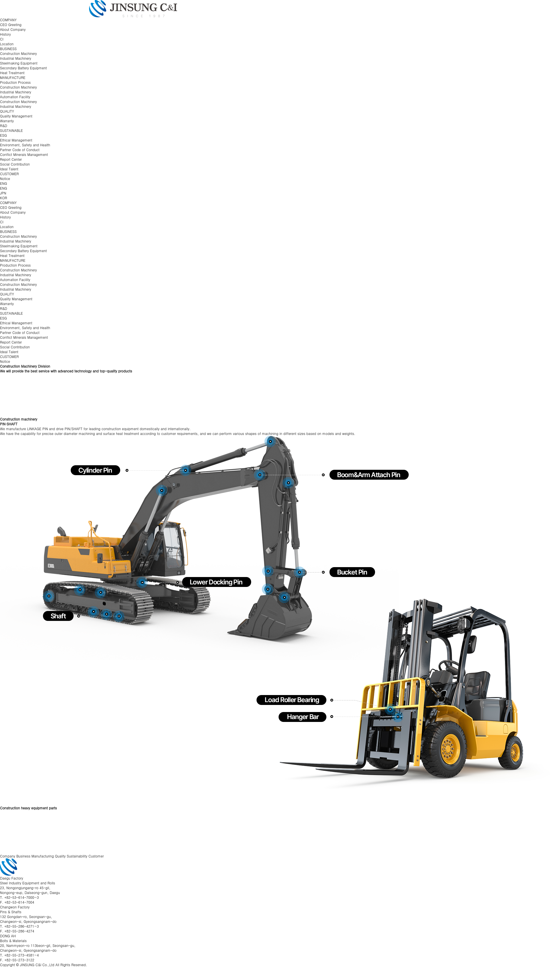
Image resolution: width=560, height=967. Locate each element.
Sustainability (77, 856)
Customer (96, 856)
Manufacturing (43, 856)
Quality (60, 856)
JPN (3, 193)
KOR (4, 198)
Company (8, 856)
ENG (4, 183)
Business (23, 856)
